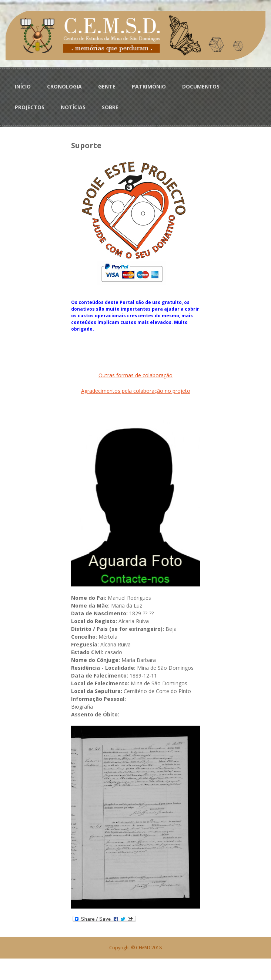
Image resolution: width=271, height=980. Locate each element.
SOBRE (110, 107)
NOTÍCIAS (73, 107)
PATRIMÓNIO (149, 86)
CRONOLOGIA (64, 86)
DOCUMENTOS (201, 86)
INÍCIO (23, 86)
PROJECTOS (30, 107)
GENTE (107, 86)
